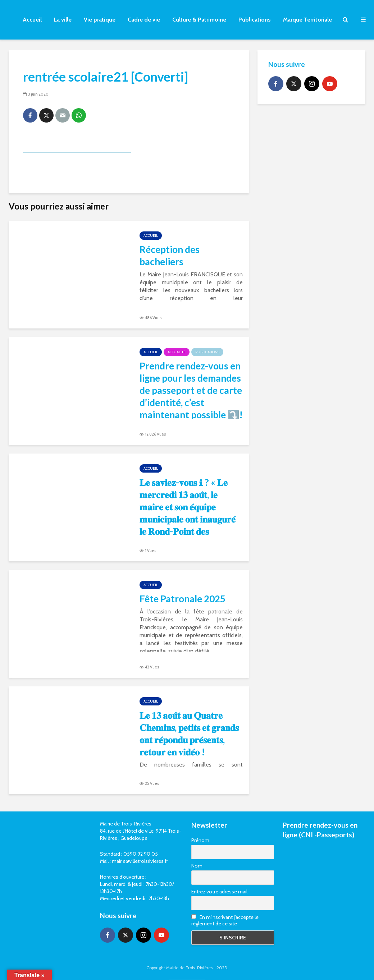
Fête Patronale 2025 (183, 599)
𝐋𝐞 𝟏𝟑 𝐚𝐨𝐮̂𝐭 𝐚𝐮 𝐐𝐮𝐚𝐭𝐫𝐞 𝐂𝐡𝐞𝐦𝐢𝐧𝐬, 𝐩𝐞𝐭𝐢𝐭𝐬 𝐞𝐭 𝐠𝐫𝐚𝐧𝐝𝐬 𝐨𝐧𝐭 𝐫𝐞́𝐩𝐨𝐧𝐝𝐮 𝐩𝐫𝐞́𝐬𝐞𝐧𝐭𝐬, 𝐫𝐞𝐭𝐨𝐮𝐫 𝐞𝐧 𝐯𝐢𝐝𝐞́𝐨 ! (189, 733)
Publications (255, 20)
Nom (197, 866)
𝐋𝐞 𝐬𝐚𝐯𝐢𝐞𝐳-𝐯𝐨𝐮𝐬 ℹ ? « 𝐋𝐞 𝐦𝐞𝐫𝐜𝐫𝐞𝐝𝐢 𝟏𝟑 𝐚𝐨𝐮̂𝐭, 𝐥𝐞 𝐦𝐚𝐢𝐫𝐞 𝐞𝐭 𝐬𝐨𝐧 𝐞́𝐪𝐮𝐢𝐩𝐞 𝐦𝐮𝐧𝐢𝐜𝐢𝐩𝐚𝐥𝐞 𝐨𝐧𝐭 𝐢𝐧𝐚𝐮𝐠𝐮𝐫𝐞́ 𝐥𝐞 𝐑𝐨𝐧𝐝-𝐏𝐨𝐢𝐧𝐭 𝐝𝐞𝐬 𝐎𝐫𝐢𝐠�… (188, 519)
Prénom (200, 840)
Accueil (32, 20)
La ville (63, 20)
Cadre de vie (144, 20)
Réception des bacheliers (170, 256)
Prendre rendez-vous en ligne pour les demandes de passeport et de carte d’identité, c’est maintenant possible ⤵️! (191, 390)
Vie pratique (100, 20)
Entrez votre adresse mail (219, 892)
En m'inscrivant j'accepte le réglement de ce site (225, 920)
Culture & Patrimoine (199, 20)
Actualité (177, 352)
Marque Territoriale (307, 20)
